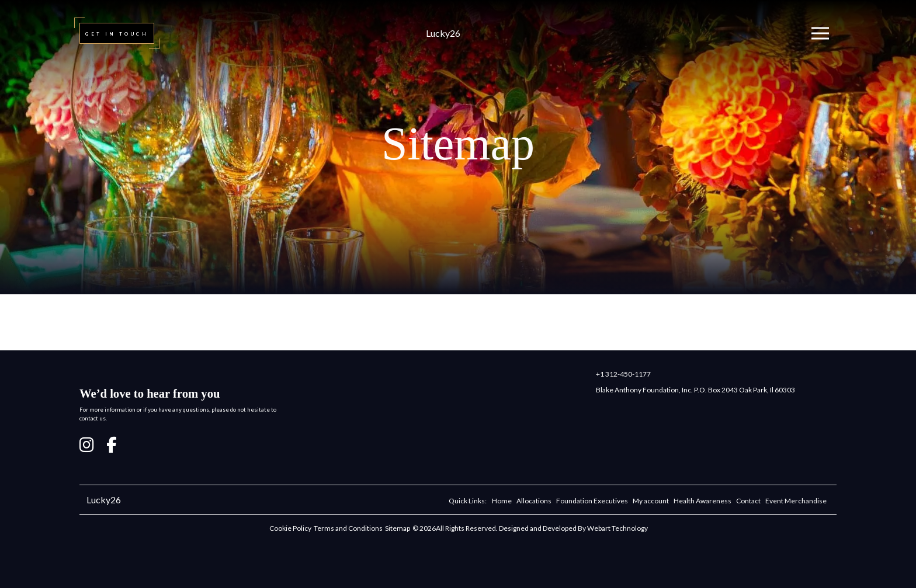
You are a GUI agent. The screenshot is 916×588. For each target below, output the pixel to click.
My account (651, 501)
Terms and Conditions (348, 528)
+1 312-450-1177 (623, 374)
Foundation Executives (592, 501)
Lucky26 (443, 33)
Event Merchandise (796, 501)
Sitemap (398, 528)
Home (502, 501)
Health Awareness (702, 501)
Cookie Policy (290, 528)
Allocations (534, 501)
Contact (748, 501)
